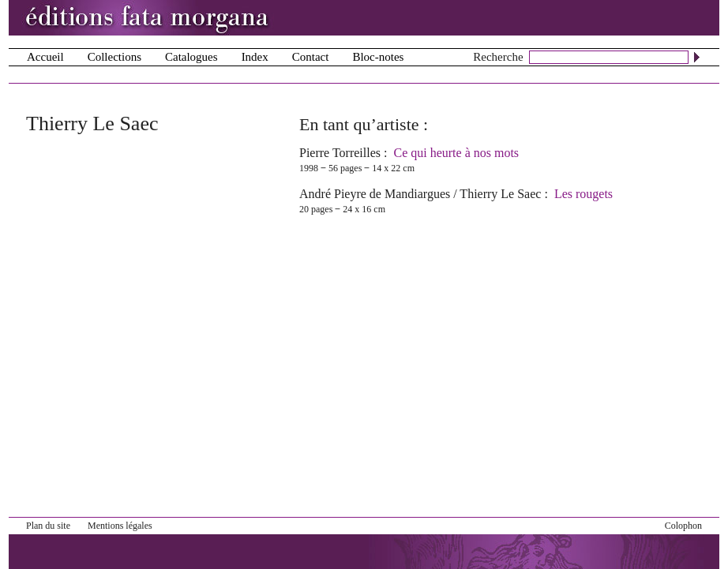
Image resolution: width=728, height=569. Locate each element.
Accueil (45, 57)
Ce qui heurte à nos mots (456, 153)
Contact (311, 57)
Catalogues (191, 57)
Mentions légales (120, 526)
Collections (114, 57)
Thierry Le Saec (500, 194)
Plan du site (48, 526)
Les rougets (584, 194)
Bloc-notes (378, 57)
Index (255, 57)
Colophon (683, 526)
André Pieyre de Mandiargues (375, 194)
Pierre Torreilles (340, 153)
